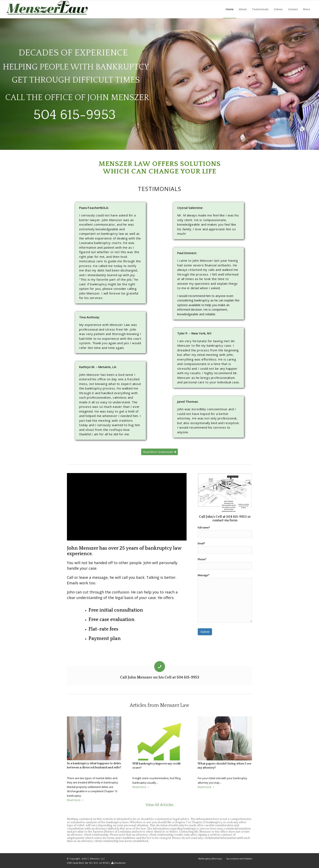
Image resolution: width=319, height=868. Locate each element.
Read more (75, 800)
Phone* (225, 564)
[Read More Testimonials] (159, 452)
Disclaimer (120, 863)
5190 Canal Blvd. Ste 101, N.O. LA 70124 (88, 863)
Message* (225, 598)
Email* (225, 548)
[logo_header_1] (47, 10)
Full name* (225, 532)
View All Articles (159, 805)
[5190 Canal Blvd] (225, 493)
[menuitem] (230, 9)
